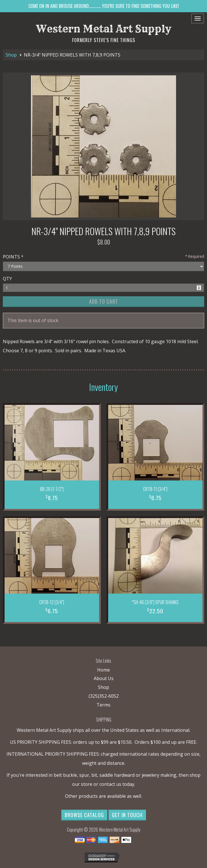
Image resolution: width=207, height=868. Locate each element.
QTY (7, 279)
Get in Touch (127, 815)
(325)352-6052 (104, 696)
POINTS (11, 257)
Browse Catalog (84, 815)
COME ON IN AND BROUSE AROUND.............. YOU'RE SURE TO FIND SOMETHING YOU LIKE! (104, 6)
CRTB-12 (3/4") (52, 602)
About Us (104, 678)
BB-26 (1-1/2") (52, 489)
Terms (103, 705)
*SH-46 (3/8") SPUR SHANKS (155, 602)
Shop (11, 55)
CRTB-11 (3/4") (155, 489)
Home (103, 670)
